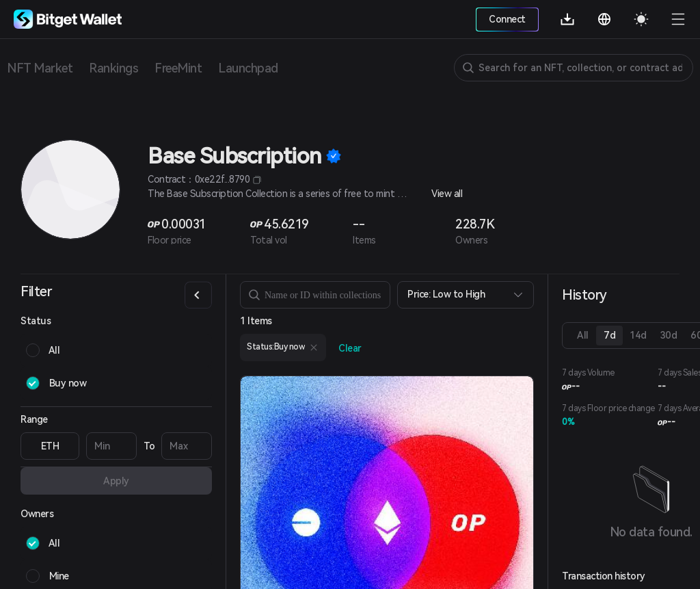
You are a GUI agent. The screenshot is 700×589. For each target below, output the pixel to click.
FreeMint (178, 68)
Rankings (113, 68)
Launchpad (248, 68)
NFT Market (40, 68)
